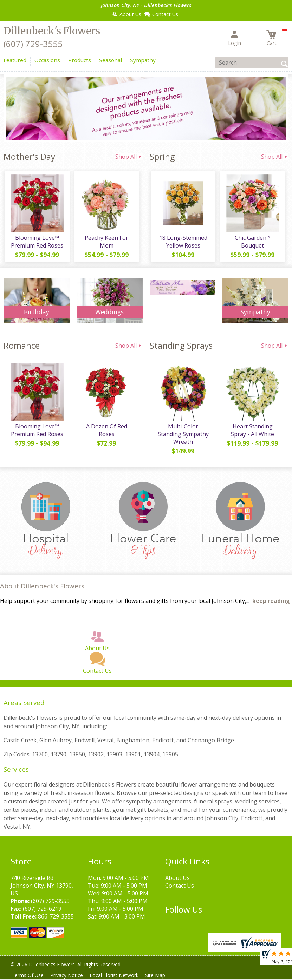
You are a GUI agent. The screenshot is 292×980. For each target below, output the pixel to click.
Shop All (129, 157)
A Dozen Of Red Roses (106, 433)
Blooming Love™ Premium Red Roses (36, 243)
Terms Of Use (28, 975)
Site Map (161, 975)
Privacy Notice (69, 975)
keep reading (271, 601)
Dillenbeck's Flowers (52, 31)
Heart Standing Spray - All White (252, 433)
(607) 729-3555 (33, 44)
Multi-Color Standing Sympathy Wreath (183, 433)
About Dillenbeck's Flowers (42, 586)
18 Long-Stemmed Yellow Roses (183, 243)
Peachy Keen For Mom (106, 243)
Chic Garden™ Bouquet (252, 243)
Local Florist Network (118, 975)
